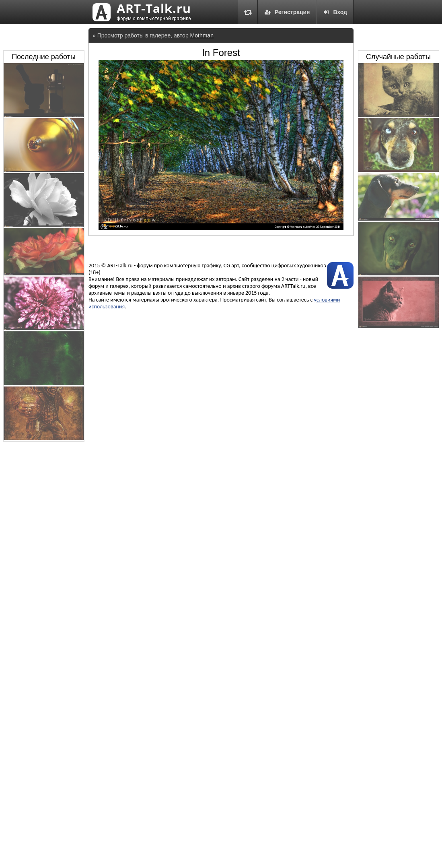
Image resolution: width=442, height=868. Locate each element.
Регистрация (287, 12)
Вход (335, 12)
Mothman (202, 35)
